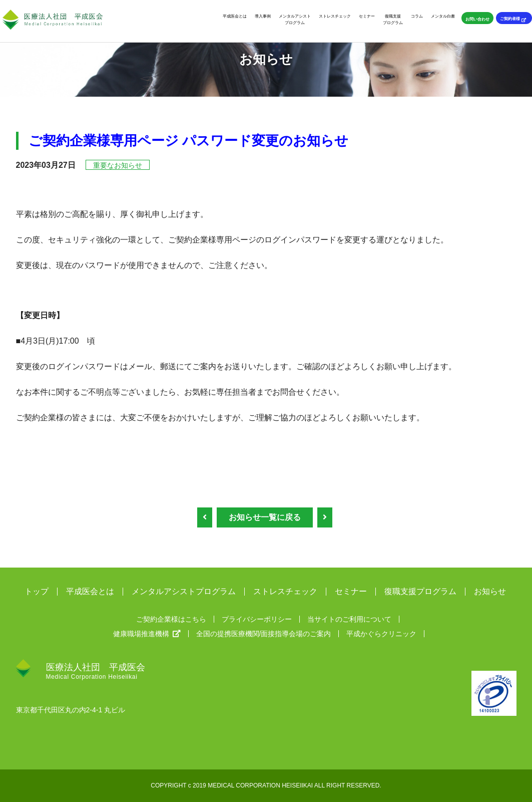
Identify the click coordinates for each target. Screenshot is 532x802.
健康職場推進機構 (147, 634)
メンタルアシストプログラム (295, 19)
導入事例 (263, 16)
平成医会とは (235, 16)
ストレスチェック (335, 16)
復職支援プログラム (393, 19)
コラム (417, 16)
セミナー (367, 16)
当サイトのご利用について (349, 619)
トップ (37, 592)
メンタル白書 (443, 16)
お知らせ (490, 592)
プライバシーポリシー (257, 619)
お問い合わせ (477, 19)
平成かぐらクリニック (381, 634)
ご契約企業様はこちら (171, 619)
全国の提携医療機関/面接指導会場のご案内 (264, 634)
